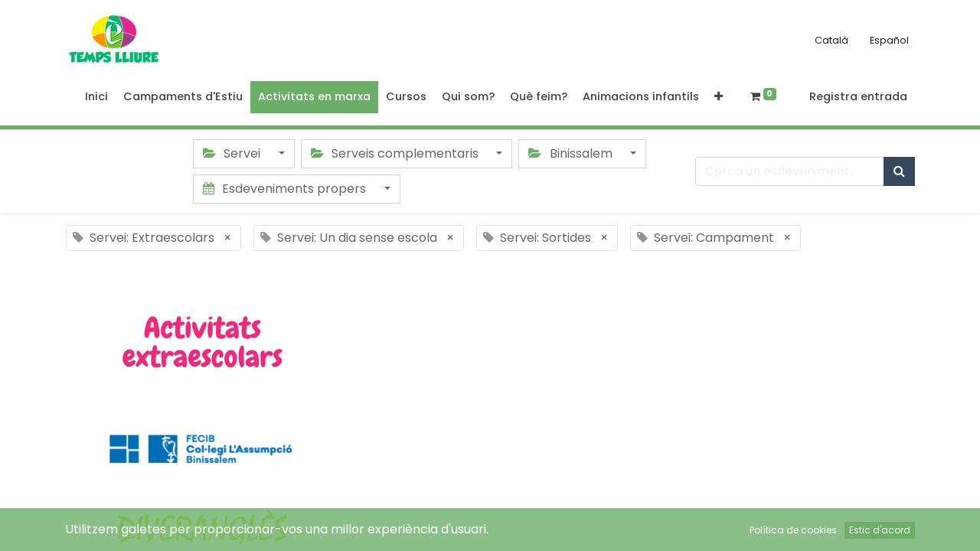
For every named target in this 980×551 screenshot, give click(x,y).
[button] (719, 97)
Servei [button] (233, 153)
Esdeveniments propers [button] (286, 189)
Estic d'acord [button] (880, 530)
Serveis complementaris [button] (396, 153)
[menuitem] (96, 97)
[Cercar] (899, 171)
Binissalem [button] (572, 153)
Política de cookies (793, 530)
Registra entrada (858, 96)
